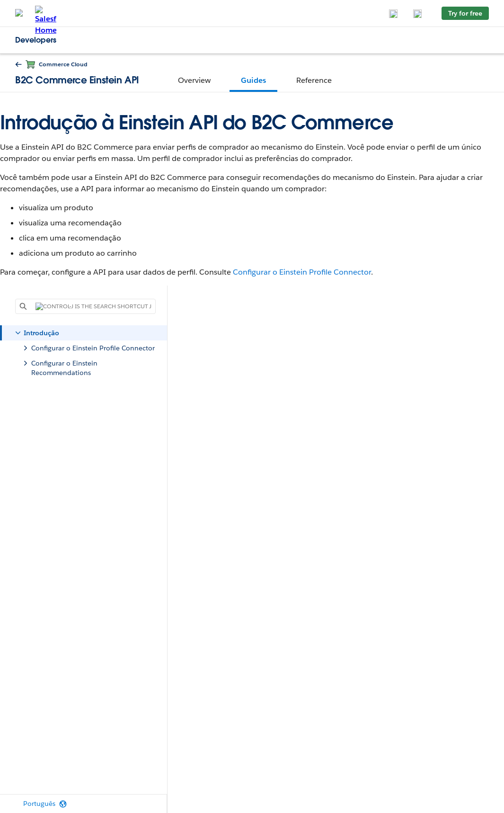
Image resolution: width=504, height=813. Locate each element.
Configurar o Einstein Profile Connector (302, 272)
